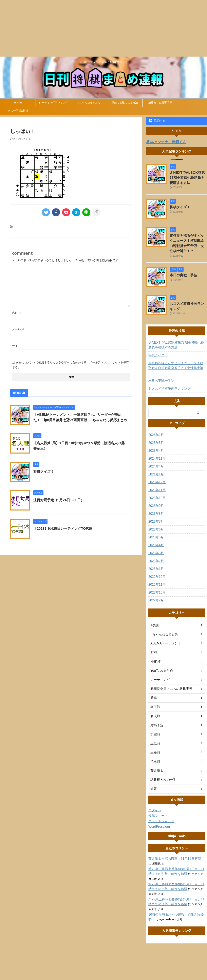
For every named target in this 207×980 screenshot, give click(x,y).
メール (18, 329)
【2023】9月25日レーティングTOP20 (61, 529)
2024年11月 (156, 443)
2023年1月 (155, 554)
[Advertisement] (103, 28)
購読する (157, 121)
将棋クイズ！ (43, 472)
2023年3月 (155, 538)
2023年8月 (155, 499)
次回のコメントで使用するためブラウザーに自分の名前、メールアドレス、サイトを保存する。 (71, 365)
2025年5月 (155, 428)
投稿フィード (157, 801)
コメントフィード (160, 806)
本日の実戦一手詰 (181, 266)
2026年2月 (155, 420)
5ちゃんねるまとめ (89, 103)
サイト (16, 346)
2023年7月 (155, 506)
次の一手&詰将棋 (18, 111)
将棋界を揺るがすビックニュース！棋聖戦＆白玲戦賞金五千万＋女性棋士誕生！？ (188, 237)
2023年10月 (156, 483)
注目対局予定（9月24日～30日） (57, 500)
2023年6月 (155, 514)
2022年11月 (156, 569)
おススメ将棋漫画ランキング (188, 294)
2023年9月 (155, 491)
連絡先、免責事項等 (160, 103)
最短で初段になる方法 (125, 103)
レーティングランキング (53, 103)
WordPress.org (158, 812)
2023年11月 (156, 475)
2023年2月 (155, 546)
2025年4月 (155, 436)
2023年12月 (156, 467)
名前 (17, 313)
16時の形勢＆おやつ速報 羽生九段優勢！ (175, 899)
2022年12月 (156, 562)
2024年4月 (155, 451)
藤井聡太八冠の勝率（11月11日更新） (173, 844)
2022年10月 (156, 577)
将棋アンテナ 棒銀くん (163, 142)
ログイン (154, 795)
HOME (18, 103)
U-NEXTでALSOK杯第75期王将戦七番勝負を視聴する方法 (188, 176)
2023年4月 (155, 530)
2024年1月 (155, 459)
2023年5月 (155, 522)
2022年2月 (155, 585)
